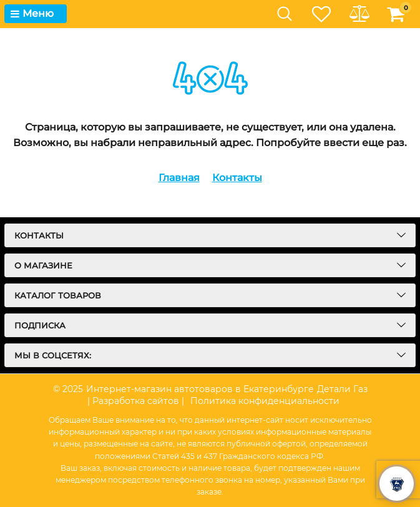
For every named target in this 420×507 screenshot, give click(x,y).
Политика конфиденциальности (265, 401)
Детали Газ (342, 389)
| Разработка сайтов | (136, 401)
